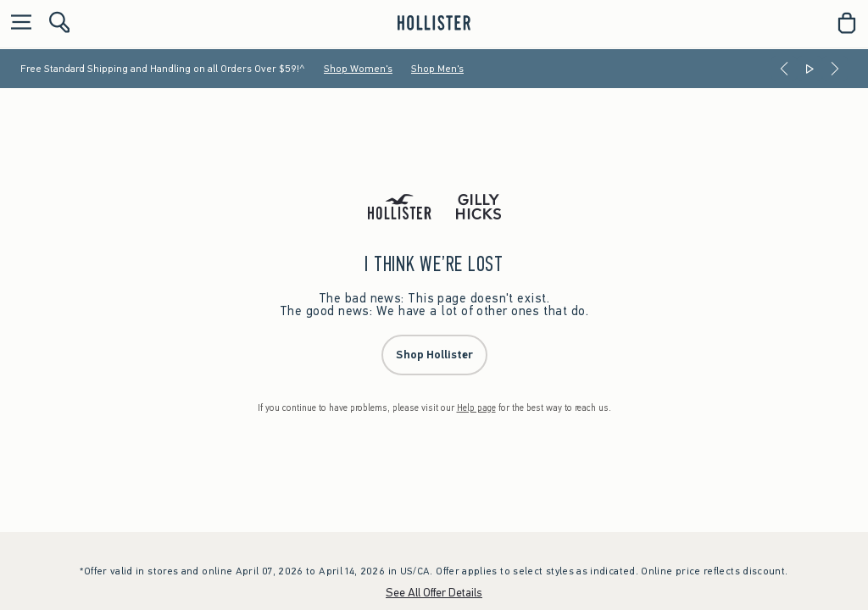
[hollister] (434, 23)
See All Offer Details (434, 593)
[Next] (835, 69)
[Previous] (784, 69)
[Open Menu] (17, 23)
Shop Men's (437, 69)
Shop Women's (358, 69)
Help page (476, 408)
